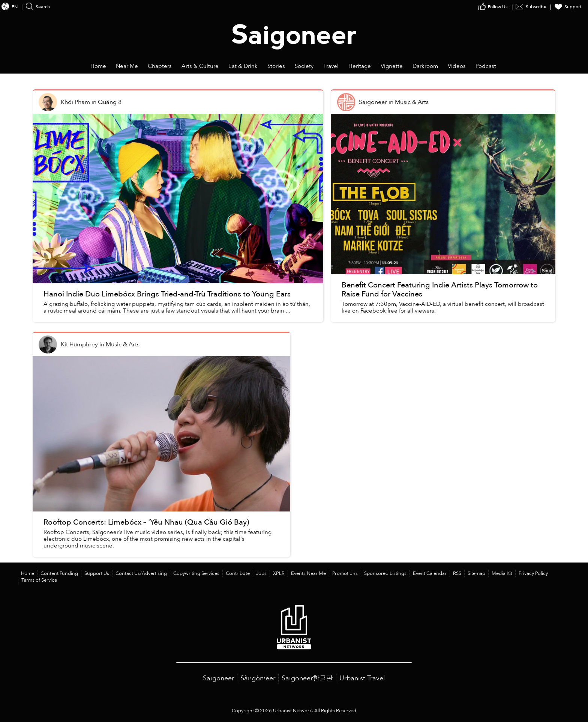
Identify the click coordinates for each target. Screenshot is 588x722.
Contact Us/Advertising (141, 573)
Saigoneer (218, 678)
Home (28, 573)
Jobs (261, 573)
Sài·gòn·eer (258, 678)
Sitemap (476, 573)
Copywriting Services (196, 573)
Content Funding (59, 573)
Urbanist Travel (362, 678)
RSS (457, 573)
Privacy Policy (533, 573)
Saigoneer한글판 (307, 678)
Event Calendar (430, 573)
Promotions (345, 573)
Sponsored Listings (385, 573)
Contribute (238, 573)
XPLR (279, 573)
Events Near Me (308, 573)
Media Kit (502, 573)
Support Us (97, 573)
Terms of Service (39, 580)
